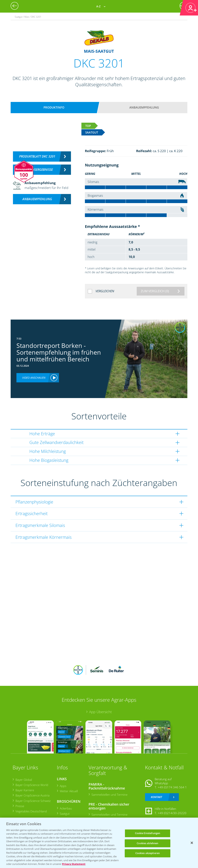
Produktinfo (54, 107)
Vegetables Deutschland (31, 811)
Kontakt (156, 797)
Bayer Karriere (25, 790)
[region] (99, 843)
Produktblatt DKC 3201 (37, 156)
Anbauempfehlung (144, 107)
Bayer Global (23, 780)
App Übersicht (100, 712)
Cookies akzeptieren (148, 853)
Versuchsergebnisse (37, 170)
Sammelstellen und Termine (109, 795)
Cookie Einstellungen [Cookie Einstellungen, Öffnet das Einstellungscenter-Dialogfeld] (148, 833)
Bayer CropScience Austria (32, 795)
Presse (20, 806)
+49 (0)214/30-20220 (172, 813)
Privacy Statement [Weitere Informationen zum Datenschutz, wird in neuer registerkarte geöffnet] (74, 864)
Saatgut (64, 814)
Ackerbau (66, 808)
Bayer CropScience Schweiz (33, 801)
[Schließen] (192, 843)
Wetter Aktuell (69, 791)
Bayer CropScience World (32, 785)
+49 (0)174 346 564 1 (172, 787)
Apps (63, 786)
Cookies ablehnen (147, 843)
